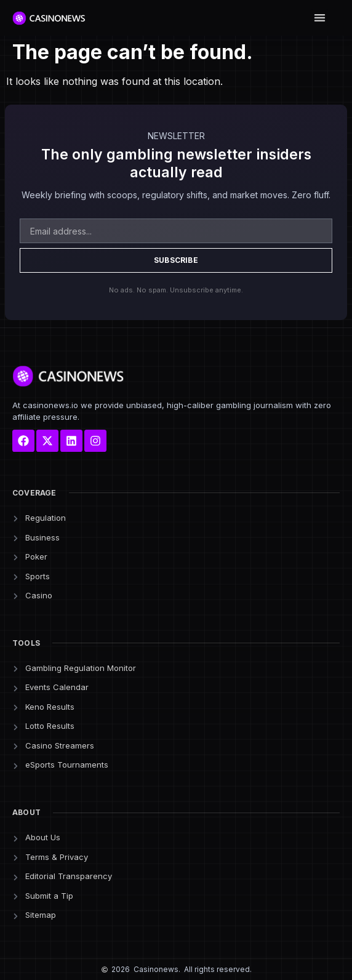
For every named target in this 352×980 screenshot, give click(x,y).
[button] (320, 18)
